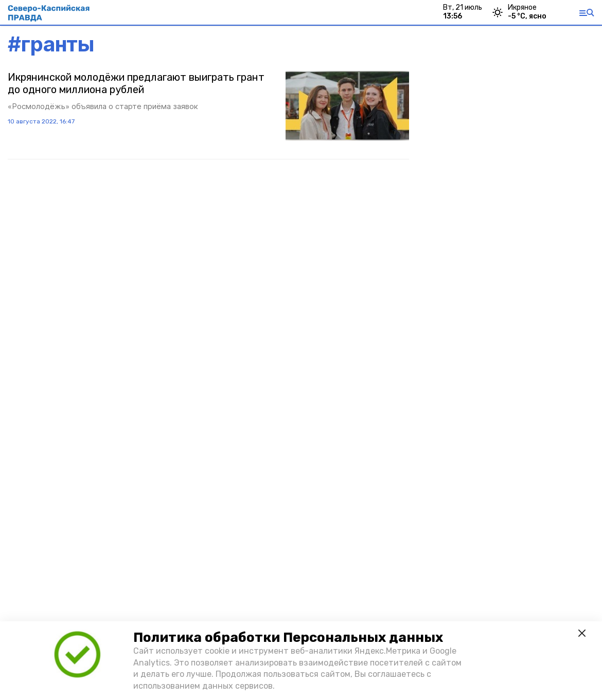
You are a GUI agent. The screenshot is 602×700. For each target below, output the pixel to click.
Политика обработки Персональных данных (288, 638)
